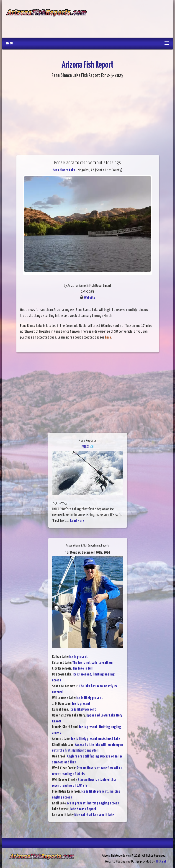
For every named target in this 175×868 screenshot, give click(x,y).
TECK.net (161, 862)
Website (90, 298)
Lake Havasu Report (83, 809)
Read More (77, 521)
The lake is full (82, 669)
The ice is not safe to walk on (92, 663)
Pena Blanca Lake (64, 170)
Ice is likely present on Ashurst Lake (96, 739)
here (108, 338)
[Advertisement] (128, 19)
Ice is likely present (90, 698)
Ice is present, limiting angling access (93, 803)
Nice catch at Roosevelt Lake (94, 815)
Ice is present (78, 657)
